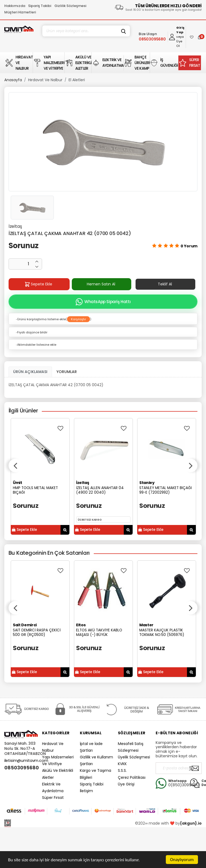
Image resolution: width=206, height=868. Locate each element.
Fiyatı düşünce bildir (31, 332)
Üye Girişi (126, 784)
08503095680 (21, 768)
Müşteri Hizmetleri (20, 12)
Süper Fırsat (53, 798)
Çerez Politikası (132, 777)
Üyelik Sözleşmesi (134, 757)
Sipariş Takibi (40, 6)
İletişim (86, 791)
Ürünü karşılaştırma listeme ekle (40, 319)
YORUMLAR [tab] (67, 372)
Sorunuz (23, 246)
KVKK (122, 764)
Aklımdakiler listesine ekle (36, 345)
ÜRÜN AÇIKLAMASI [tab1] (30, 372)
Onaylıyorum (182, 860)
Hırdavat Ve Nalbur (45, 80)
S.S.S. (122, 770)
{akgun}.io (191, 823)
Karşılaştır (78, 319)
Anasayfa (13, 80)
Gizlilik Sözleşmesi (70, 6)
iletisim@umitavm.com (26, 761)
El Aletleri (77, 80)
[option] (103, 142)
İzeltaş (15, 226)
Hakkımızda (15, 6)
